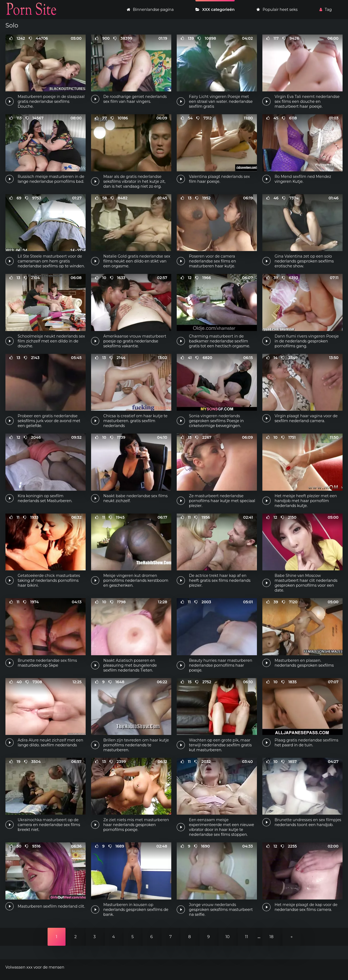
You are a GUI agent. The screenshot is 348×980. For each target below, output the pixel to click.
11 (246, 937)
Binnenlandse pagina (150, 10)
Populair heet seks (277, 10)
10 (227, 937)
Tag (326, 10)
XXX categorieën (215, 10)
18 (271, 937)
